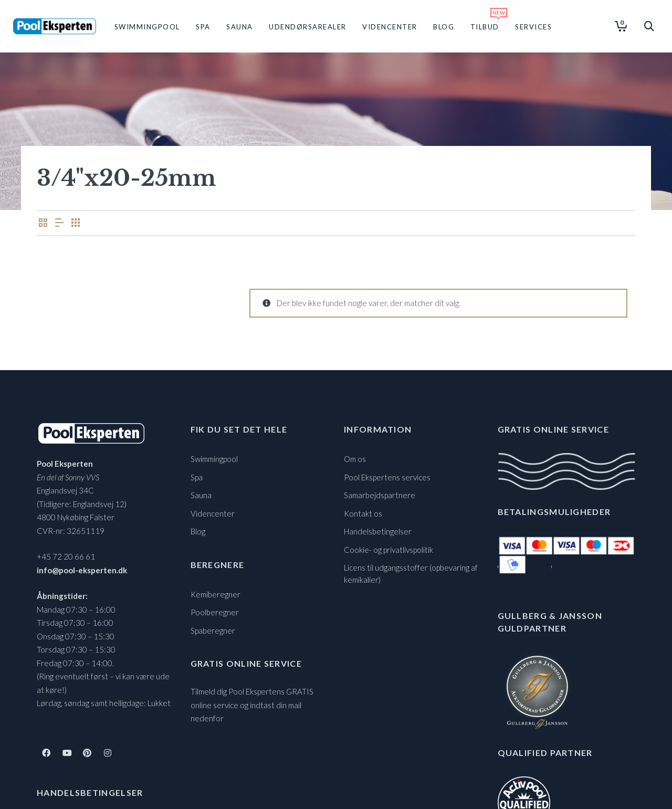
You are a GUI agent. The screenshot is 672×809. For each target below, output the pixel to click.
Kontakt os (363, 513)
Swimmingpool (214, 459)
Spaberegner (213, 631)
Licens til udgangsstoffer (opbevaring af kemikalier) (411, 574)
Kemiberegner (216, 594)
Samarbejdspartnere (380, 495)
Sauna (201, 495)
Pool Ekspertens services (387, 477)
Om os (355, 459)
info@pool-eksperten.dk (82, 570)
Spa (197, 477)
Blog (198, 531)
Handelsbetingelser (378, 531)
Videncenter (213, 513)
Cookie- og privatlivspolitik (388, 550)
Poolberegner (215, 612)
